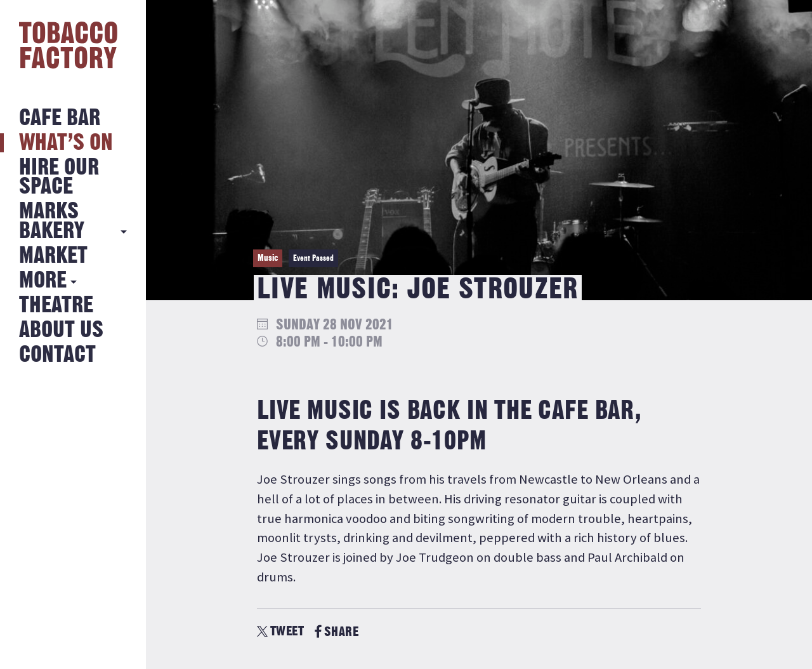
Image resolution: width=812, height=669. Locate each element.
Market (53, 256)
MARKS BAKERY (52, 221)
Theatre (56, 306)
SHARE (337, 632)
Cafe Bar (60, 118)
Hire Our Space (59, 177)
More (43, 281)
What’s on (66, 143)
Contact (57, 355)
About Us (61, 330)
